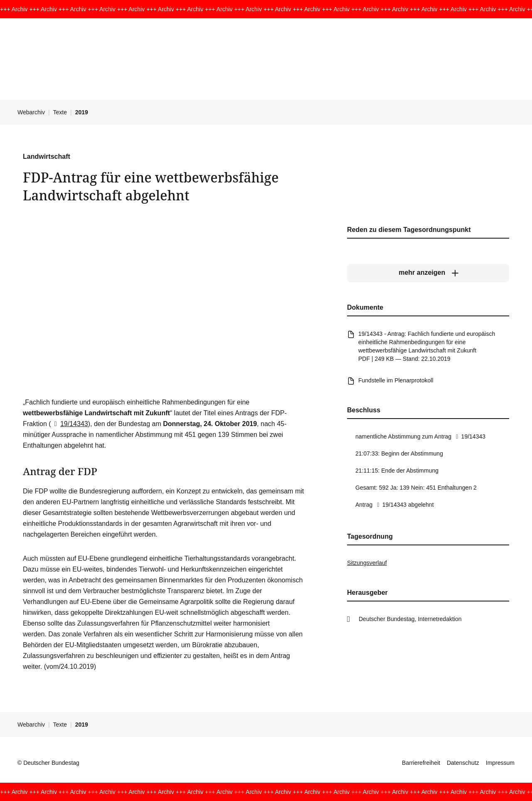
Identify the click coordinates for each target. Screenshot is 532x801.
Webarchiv (31, 112)
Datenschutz (463, 763)
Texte (60, 112)
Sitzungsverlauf (367, 563)
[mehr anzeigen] (428, 273)
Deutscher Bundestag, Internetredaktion (410, 619)
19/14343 (70, 424)
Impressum (500, 763)
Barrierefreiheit (421, 763)
